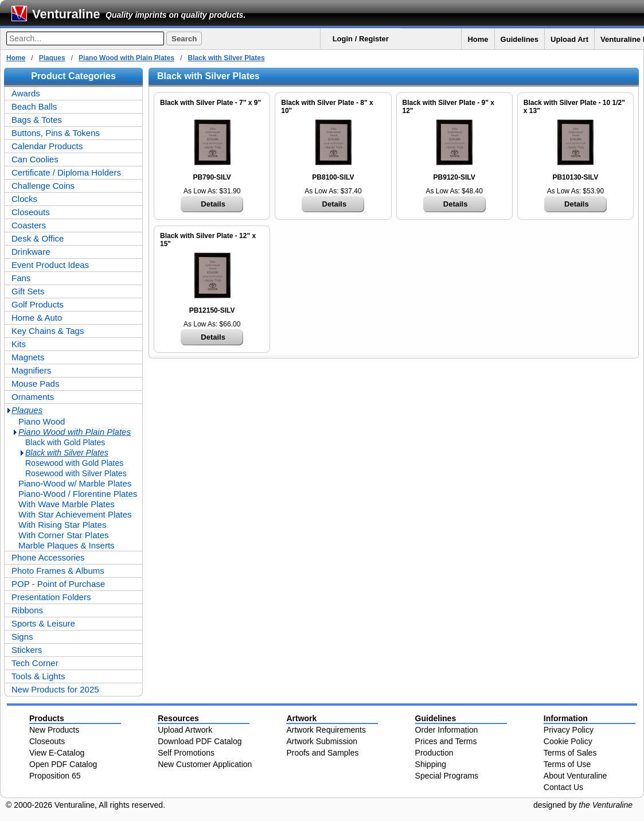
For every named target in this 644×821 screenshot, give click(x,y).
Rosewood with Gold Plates (74, 463)
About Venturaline (575, 776)
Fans (21, 278)
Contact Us (563, 787)
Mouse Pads (35, 384)
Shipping (431, 764)
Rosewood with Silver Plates (76, 473)
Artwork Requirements (326, 730)
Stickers (27, 650)
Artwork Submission (322, 741)
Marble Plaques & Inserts (67, 545)
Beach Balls (34, 106)
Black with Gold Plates (65, 442)
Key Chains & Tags (48, 331)
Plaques (52, 58)
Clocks (24, 199)
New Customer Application (205, 764)
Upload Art (569, 39)
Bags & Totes (37, 120)
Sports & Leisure (43, 623)
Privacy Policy (569, 730)
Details (213, 204)
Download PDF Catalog (200, 741)
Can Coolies (35, 159)
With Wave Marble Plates (67, 504)
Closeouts (31, 212)
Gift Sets (28, 291)
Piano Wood (42, 421)
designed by (583, 805)
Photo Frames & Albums (58, 571)
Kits (19, 344)
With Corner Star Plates (64, 535)
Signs (22, 637)
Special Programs (447, 776)
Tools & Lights (38, 676)
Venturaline (66, 14)
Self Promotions (186, 753)
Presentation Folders (51, 597)
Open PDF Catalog (63, 764)
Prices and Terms (446, 741)
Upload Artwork (185, 730)
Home (478, 39)
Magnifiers (31, 370)
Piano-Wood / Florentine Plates (78, 494)
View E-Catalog (57, 753)
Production (434, 753)
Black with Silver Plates (227, 58)
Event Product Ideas (50, 265)
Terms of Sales (570, 753)
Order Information (447, 730)
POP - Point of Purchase (58, 584)
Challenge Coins (43, 186)
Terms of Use (567, 764)
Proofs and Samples (322, 753)
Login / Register (361, 39)
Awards (26, 93)
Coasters (29, 225)
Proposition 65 (55, 776)
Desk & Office (38, 238)
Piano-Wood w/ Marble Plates (75, 483)
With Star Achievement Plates (75, 514)
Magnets (28, 357)
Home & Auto (37, 318)
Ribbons (27, 610)
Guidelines (520, 39)
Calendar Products (47, 146)
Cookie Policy (568, 741)
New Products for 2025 (55, 689)
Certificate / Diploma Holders (66, 172)
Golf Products (38, 304)
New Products (54, 730)
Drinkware (31, 252)
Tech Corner (35, 663)
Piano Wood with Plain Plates (126, 58)
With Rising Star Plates (62, 525)
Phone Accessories (48, 557)
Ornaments (33, 397)
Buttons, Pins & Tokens (56, 133)
